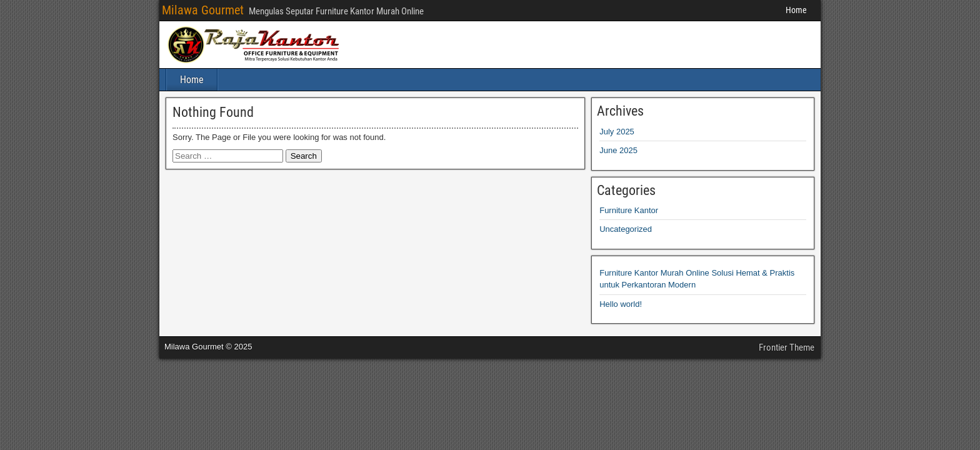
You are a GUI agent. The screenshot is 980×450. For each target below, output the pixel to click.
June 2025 (618, 150)
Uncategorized (626, 229)
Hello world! (621, 304)
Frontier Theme (787, 347)
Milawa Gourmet (203, 10)
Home (796, 10)
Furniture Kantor (629, 210)
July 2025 (617, 132)
